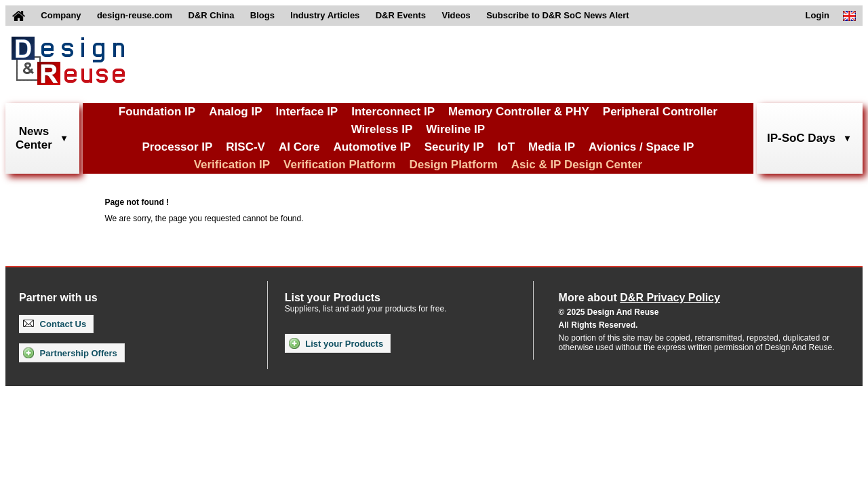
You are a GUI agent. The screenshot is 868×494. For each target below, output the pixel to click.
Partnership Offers (70, 353)
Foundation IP (157, 112)
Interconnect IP (393, 112)
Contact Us (55, 324)
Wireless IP (382, 129)
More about (639, 298)
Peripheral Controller (660, 112)
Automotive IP (372, 147)
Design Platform (453, 165)
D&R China (212, 15)
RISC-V (245, 147)
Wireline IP (455, 129)
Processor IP (177, 147)
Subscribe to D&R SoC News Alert (557, 15)
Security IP (454, 147)
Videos (456, 15)
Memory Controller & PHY (519, 112)
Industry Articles (325, 15)
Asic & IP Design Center (577, 165)
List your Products (336, 343)
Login (817, 15)
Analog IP (235, 112)
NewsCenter (34, 138)
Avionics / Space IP (641, 147)
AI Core (299, 147)
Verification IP (232, 165)
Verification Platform (339, 165)
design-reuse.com (135, 15)
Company (61, 15)
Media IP (552, 147)
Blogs (262, 15)
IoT (507, 147)
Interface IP (307, 112)
